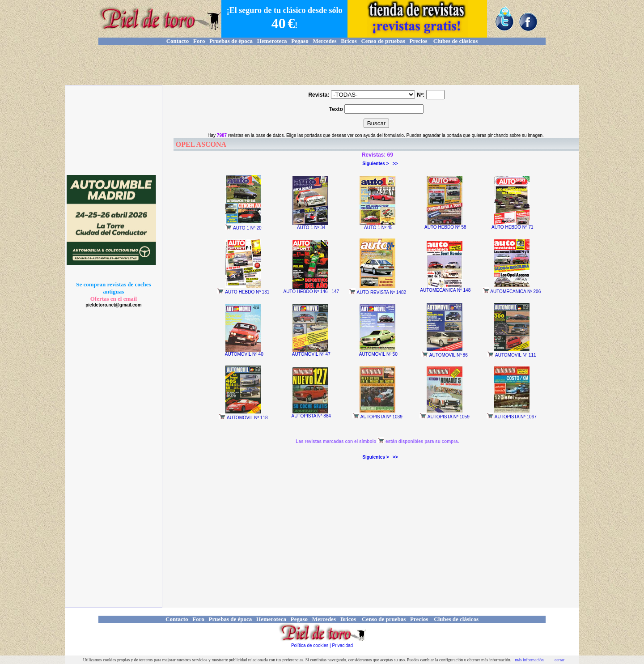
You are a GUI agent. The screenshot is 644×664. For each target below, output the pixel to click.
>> (395, 164)
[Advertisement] (322, 65)
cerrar (559, 660)
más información (529, 660)
